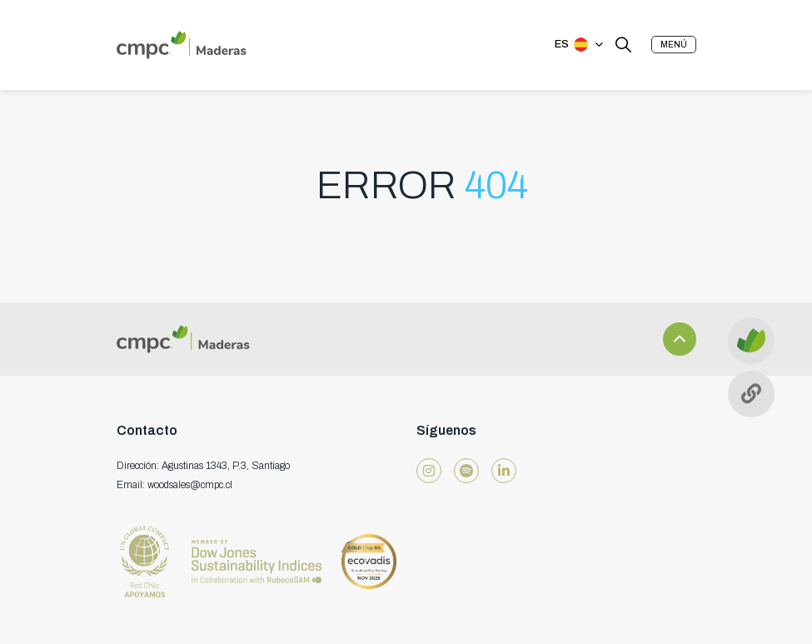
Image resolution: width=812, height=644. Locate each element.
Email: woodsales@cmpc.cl (174, 485)
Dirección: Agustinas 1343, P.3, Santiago (203, 466)
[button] (674, 45)
